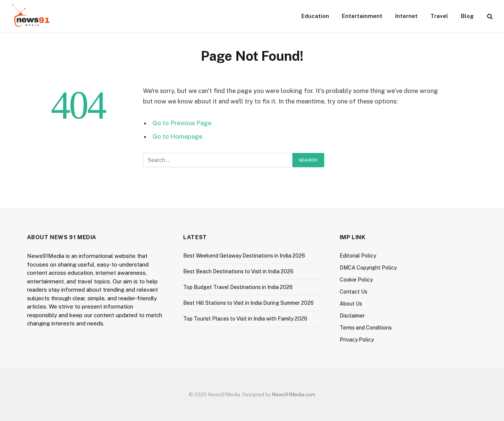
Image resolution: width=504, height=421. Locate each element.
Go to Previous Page (182, 123)
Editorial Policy (358, 256)
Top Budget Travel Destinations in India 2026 (238, 287)
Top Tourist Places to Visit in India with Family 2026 (245, 319)
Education (315, 16)
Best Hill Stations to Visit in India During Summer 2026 (248, 303)
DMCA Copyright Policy (368, 268)
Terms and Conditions (366, 328)
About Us (351, 304)
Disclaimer (352, 316)
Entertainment (362, 16)
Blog (467, 16)
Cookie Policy (356, 280)
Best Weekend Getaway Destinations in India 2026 (244, 256)
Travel (439, 16)
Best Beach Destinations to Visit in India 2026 (238, 271)
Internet (406, 16)
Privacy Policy (357, 340)
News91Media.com (294, 395)
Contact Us (354, 292)
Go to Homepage (177, 136)
